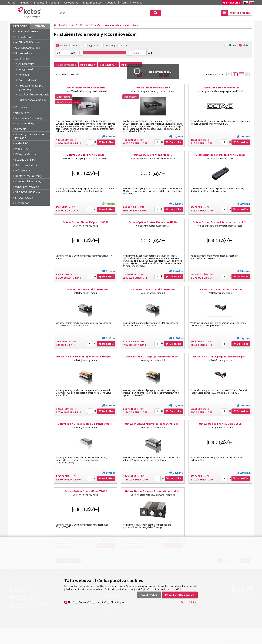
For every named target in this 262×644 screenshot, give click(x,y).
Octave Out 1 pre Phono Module (220, 88)
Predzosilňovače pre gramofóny (31, 87)
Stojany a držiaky (25, 160)
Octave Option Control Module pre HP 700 (153, 222)
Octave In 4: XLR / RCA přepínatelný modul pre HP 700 (220, 358)
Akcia (124, 45)
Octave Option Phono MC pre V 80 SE (86, 491)
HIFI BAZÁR (22, 203)
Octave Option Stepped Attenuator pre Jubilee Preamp (153, 493)
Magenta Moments (27, 31)
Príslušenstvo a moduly (32, 100)
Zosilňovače (22, 58)
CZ (245, 3)
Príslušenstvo (23, 170)
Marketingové (118, 602)
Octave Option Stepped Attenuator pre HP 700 (220, 222)
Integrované (26, 69)
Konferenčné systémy (29, 176)
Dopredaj (110, 45)
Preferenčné (85, 602)
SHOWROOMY (24, 198)
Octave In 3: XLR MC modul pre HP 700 (220, 289)
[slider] (80, 53)
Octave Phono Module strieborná (85, 88)
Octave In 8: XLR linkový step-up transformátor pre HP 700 (85, 425)
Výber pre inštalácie (27, 187)
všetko (246, 45)
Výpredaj (93, 45)
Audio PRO (22, 143)
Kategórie (20, 26)
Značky (40, 26)
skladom (232, 45)
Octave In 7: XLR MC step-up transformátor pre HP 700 (153, 358)
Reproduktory (24, 53)
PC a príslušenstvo (26, 154)
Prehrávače (22, 107)
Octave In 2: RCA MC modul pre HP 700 (153, 289)
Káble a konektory (26, 165)
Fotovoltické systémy (28, 181)
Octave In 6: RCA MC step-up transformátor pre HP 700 (85, 358)
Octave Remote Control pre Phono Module (220, 155)
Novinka (78, 45)
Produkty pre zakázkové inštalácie (30, 136)
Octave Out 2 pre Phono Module (85, 155)
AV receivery (26, 64)
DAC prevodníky (25, 123)
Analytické (101, 602)
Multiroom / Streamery (29, 118)
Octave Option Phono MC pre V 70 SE (220, 424)
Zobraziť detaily (189, 602)
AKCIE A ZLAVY (24, 42)
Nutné (71, 602)
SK (251, 3)
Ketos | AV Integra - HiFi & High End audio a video (30, 13)
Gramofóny (22, 112)
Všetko (63, 45)
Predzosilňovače (28, 80)
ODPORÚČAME (25, 48)
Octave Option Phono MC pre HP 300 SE (85, 222)
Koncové (24, 75)
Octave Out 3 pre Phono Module (153, 155)
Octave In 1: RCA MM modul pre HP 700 (86, 289)
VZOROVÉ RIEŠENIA (28, 192)
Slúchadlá (21, 129)
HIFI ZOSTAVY (24, 37)
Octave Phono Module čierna (153, 88)
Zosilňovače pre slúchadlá (34, 94)
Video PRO (22, 149)
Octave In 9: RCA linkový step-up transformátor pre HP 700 (153, 425)
